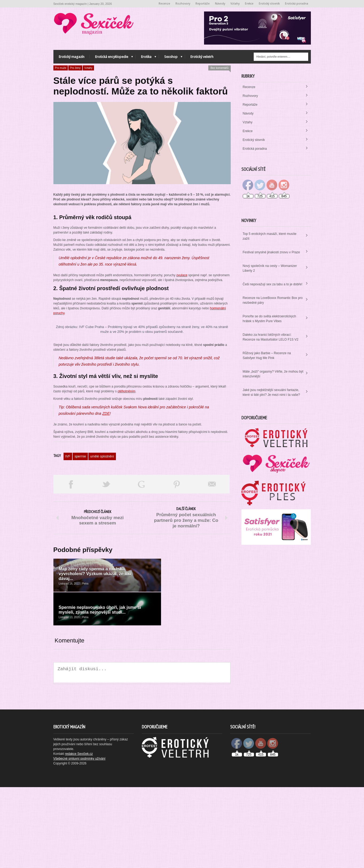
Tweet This (106, 591)
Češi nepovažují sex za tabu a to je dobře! (273, 284)
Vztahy (235, 4)
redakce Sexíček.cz (79, 835)
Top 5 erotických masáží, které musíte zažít (270, 236)
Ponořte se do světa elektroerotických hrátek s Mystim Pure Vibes (269, 319)
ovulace (182, 275)
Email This (212, 591)
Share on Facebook (71, 591)
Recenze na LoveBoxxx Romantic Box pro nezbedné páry (273, 300)
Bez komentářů (219, 68)
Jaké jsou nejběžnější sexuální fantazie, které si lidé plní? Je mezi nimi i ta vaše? (271, 392)
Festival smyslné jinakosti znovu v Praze (271, 252)
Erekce (249, 4)
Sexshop (171, 58)
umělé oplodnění (102, 563)
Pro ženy (75, 68)
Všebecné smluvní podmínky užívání (79, 839)
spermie (80, 563)
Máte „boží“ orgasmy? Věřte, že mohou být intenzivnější (273, 374)
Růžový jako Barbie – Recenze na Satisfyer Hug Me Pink (267, 356)
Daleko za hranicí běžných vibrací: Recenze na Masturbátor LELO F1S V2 (271, 337)
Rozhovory (183, 4)
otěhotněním (126, 498)
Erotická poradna (297, 4)
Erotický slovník (269, 4)
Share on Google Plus (142, 591)
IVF (68, 563)
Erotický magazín (72, 57)
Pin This (177, 591)
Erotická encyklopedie (111, 58)
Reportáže (203, 4)
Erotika (146, 58)
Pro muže (61, 68)
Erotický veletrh (202, 57)
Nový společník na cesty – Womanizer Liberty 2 (270, 268)
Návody (220, 4)
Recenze (164, 4)
